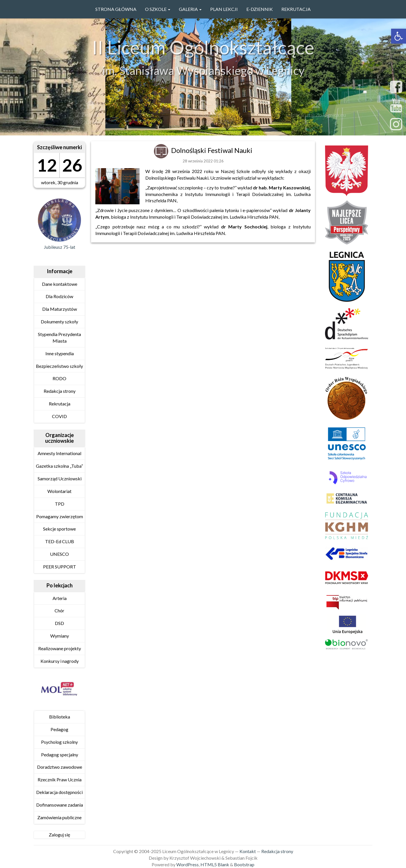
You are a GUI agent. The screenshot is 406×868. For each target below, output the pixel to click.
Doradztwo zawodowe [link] (60, 767)
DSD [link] (59, 623)
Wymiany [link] (60, 636)
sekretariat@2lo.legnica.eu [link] (316, 116)
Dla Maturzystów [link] (60, 309)
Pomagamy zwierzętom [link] (60, 516)
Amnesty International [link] (59, 453)
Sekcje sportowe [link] (59, 529)
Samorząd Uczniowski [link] (60, 478)
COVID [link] (59, 416)
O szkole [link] (158, 9)
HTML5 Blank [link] (215, 864)
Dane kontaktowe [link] (60, 284)
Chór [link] (59, 610)
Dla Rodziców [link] (59, 296)
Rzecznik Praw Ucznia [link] (60, 779)
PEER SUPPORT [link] (60, 567)
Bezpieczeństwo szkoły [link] (59, 366)
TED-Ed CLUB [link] (60, 541)
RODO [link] (59, 378)
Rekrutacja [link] (296, 9)
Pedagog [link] (59, 729)
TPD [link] (60, 504)
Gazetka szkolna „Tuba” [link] (59, 466)
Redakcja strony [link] (60, 391)
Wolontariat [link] (59, 491)
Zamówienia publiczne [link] (59, 817)
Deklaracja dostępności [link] (59, 792)
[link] (399, 36)
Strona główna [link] (116, 9)
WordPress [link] (187, 864)
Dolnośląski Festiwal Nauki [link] (212, 150)
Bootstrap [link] (244, 864)
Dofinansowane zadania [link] (60, 805)
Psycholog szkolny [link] (59, 742)
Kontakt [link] (248, 851)
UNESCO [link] (59, 554)
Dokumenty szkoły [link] (59, 322)
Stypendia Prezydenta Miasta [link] (59, 337)
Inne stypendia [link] (60, 353)
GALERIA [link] (190, 9)
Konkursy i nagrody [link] (60, 661)
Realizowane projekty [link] (60, 648)
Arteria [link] (60, 598)
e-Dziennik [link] (260, 9)
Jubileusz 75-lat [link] (60, 247)
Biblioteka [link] (60, 717)
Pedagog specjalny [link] (60, 755)
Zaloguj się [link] (59, 835)
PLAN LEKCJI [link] (224, 9)
